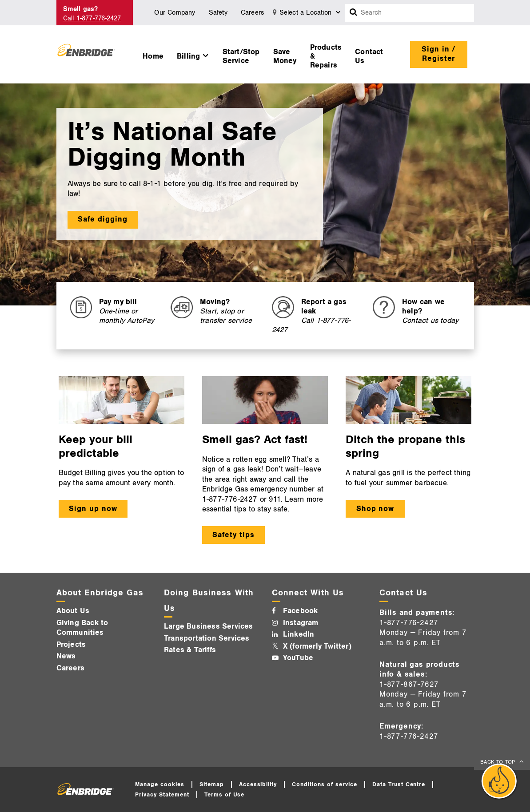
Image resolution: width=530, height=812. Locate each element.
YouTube (298, 658)
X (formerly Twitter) (317, 646)
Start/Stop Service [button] (241, 56)
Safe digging (103, 219)
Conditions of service (324, 784)
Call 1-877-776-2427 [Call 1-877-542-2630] (92, 18)
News (66, 656)
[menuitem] (153, 54)
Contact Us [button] (369, 56)
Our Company (175, 13)
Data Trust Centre (399, 784)
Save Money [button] (285, 56)
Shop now (375, 509)
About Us (73, 611)
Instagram (301, 623)
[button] (193, 54)
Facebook (301, 611)
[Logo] (86, 54)
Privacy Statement (162, 795)
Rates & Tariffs (190, 650)
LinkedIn (299, 634)
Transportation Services (207, 638)
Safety (218, 13)
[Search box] (354, 13)
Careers (252, 13)
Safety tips (233, 535)
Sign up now (93, 509)
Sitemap (212, 784)
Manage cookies (160, 784)
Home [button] (153, 56)
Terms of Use (225, 795)
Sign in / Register (439, 54)
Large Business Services (209, 626)
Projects (71, 645)
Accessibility (258, 784)
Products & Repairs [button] (326, 56)
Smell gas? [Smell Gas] (81, 9)
